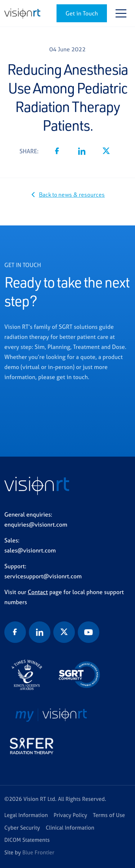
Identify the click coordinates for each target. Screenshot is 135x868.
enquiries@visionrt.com (36, 524)
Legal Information (26, 815)
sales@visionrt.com (30, 550)
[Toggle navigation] (121, 13)
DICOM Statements (27, 840)
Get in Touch (82, 13)
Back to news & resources (72, 195)
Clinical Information (70, 828)
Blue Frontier (38, 852)
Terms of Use (109, 815)
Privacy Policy (70, 815)
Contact (38, 592)
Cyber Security (22, 828)
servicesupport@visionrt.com (43, 576)
